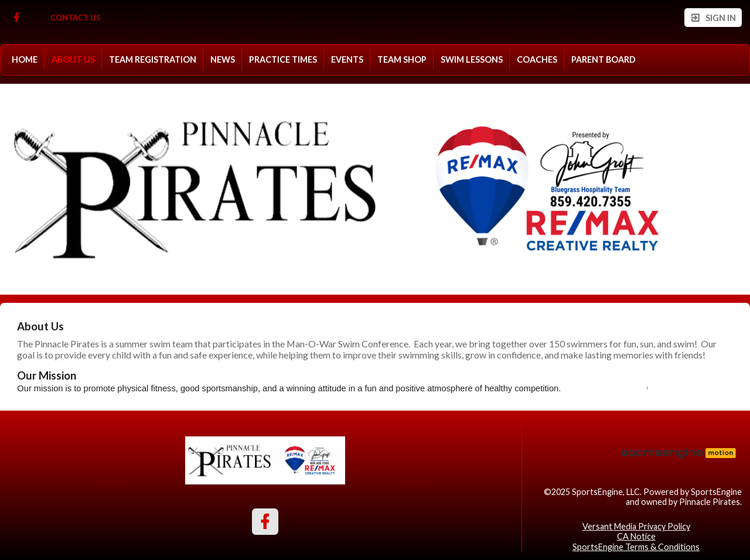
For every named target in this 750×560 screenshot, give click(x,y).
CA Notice (636, 536)
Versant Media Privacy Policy (636, 526)
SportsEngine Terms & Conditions (636, 547)
